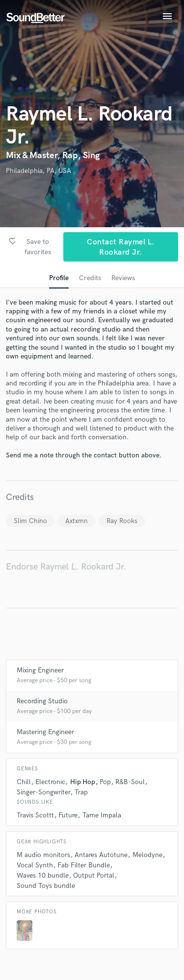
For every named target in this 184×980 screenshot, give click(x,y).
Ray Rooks (122, 521)
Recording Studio (42, 701)
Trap (81, 792)
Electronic (50, 782)
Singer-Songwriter (43, 792)
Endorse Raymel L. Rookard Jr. (66, 567)
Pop (105, 782)
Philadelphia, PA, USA (39, 171)
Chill (24, 782)
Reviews (123, 278)
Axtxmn (77, 521)
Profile (59, 278)
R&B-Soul (130, 782)
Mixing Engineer (40, 670)
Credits (90, 278)
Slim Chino (30, 521)
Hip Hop (83, 782)
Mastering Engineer (45, 732)
